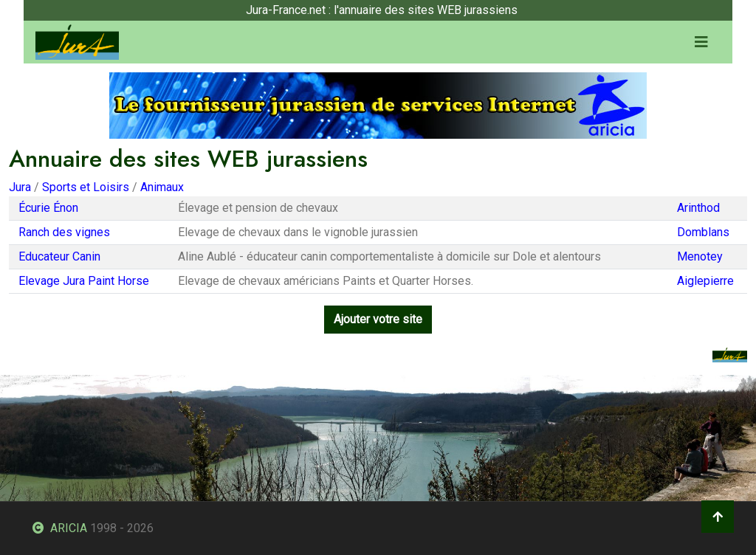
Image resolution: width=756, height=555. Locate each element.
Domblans (703, 232)
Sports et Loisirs (86, 187)
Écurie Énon (48, 208)
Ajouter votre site (378, 319)
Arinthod (698, 208)
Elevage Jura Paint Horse (84, 281)
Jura (20, 187)
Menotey (700, 256)
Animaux (162, 187)
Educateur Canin (59, 256)
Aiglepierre (705, 281)
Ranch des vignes (64, 232)
